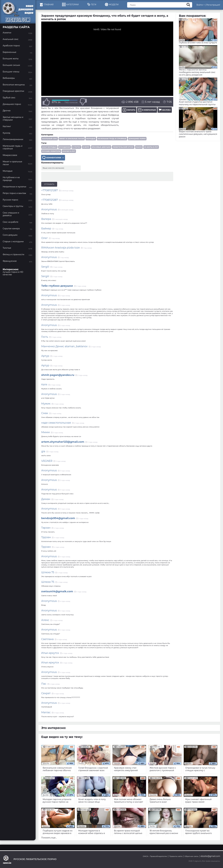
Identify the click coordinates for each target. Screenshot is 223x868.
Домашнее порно (137, 139)
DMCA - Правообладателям (155, 856)
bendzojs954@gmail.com (58, 518)
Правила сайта (176, 856)
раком (139, 147)
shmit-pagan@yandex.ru (58, 375)
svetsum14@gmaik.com (57, 591)
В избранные (147, 110)
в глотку (76, 147)
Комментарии (53, 158)
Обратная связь (191, 856)
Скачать (129, 110)
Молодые (91, 139)
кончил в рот (69, 151)
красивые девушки (101, 147)
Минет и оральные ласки (72, 139)
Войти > (200, 5)
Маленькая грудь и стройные (112, 139)
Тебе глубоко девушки (57, 286)
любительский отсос (123, 147)
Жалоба (165, 110)
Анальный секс (50, 139)
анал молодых (49, 147)
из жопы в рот (151, 147)
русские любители (51, 151)
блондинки (64, 147)
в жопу (86, 147)
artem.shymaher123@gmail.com (63, 442)
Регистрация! (213, 5)
